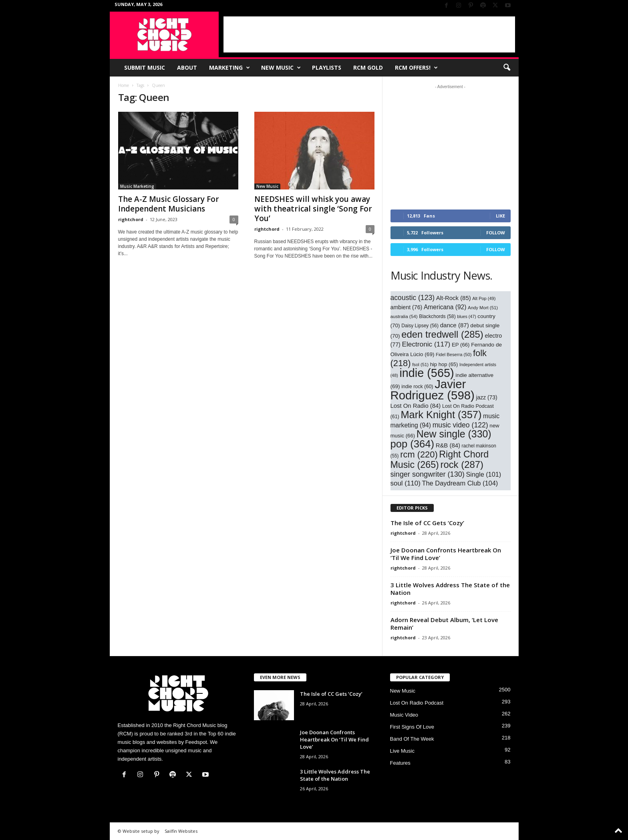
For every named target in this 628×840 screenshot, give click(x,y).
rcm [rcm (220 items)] (419, 454)
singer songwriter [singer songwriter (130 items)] (428, 474)
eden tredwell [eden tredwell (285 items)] (442, 334)
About (187, 67)
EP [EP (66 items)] (461, 345)
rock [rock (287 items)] (462, 464)
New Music (281, 68)
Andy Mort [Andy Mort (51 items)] (483, 308)
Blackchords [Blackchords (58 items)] (437, 316)
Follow (496, 233)
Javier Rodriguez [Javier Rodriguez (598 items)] (433, 390)
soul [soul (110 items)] (406, 483)
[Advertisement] (369, 34)
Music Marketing (137, 186)
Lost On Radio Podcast (417, 703)
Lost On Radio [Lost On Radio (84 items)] (416, 406)
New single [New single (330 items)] (454, 434)
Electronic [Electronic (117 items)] (426, 344)
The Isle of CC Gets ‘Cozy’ (427, 523)
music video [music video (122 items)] (460, 425)
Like (500, 216)
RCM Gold (368, 67)
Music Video (404, 715)
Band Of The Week (412, 739)
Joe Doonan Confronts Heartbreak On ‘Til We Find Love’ (446, 554)
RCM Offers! (416, 68)
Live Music (402, 751)
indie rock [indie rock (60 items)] (417, 387)
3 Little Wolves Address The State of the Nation (450, 589)
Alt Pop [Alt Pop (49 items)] (484, 298)
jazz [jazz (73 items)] (486, 397)
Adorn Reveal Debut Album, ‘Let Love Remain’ (444, 623)
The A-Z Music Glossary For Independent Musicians (169, 204)
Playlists (327, 67)
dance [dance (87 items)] (455, 325)
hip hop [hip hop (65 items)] (444, 364)
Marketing (229, 68)
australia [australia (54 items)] (404, 316)
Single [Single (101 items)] (484, 474)
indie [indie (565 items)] (427, 373)
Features (400, 763)
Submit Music (145, 67)
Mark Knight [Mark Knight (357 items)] (441, 415)
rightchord (131, 219)
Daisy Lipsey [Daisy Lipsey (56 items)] (420, 326)
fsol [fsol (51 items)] (420, 365)
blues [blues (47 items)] (466, 316)
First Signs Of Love (412, 727)
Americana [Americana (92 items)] (445, 307)
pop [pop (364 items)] (413, 444)
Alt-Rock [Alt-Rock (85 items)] (454, 298)
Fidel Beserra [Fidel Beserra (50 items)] (454, 355)
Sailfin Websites (181, 831)
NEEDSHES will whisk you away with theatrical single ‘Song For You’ (313, 209)
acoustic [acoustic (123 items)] (413, 298)
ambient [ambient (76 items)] (407, 307)
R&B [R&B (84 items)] (448, 445)
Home (124, 85)
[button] (507, 68)
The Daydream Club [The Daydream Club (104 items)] (460, 483)
